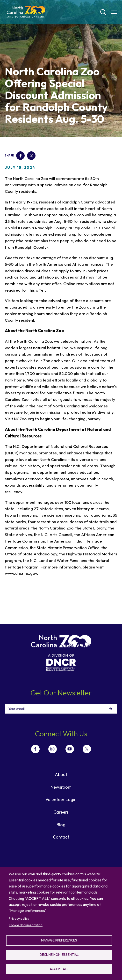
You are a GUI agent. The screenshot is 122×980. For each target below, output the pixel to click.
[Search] (103, 12)
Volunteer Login (61, 799)
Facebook (20, 156)
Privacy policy (19, 918)
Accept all (59, 969)
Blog (61, 825)
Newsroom (61, 787)
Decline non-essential (59, 955)
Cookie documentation (26, 925)
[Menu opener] (114, 12)
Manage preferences (59, 940)
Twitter (31, 156)
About (61, 774)
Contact (61, 837)
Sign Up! (111, 709)
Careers (61, 812)
